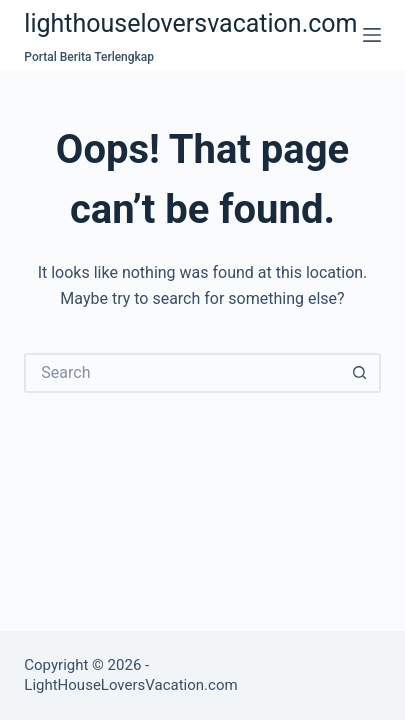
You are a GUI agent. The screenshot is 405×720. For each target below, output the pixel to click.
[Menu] (372, 35)
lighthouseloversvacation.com (190, 23)
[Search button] (361, 373)
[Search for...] (182, 373)
